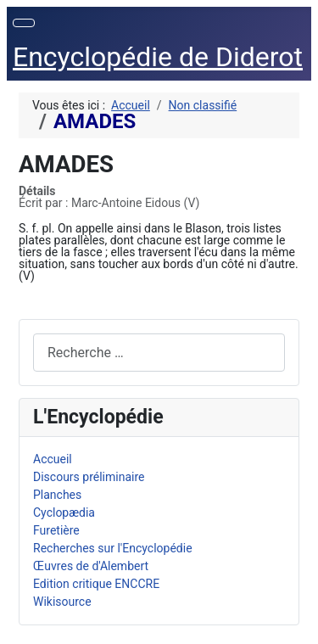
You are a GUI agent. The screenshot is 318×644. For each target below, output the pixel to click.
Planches (57, 495)
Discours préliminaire (89, 477)
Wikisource (62, 602)
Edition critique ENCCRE (96, 584)
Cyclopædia (64, 512)
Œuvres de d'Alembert (91, 566)
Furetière (56, 530)
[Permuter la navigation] (24, 23)
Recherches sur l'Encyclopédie (113, 548)
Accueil (53, 459)
